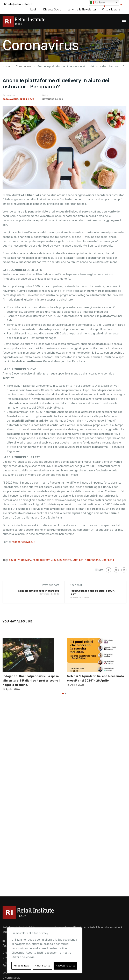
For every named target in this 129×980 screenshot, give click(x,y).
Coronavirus (10, 99)
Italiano (97, 3)
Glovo (54, 560)
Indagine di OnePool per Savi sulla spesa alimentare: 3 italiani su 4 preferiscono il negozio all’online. (31, 681)
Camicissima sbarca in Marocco (39, 591)
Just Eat (78, 560)
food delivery (41, 560)
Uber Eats (108, 560)
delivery (26, 560)
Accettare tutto (66, 966)
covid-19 (14, 560)
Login (34, 10)
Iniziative (65, 560)
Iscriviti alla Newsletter (82, 10)
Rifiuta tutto (42, 966)
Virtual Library (111, 10)
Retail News (27, 99)
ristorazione (92, 560)
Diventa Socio (52, 10)
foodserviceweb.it (23, 542)
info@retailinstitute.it (20, 4)
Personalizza (21, 966)
